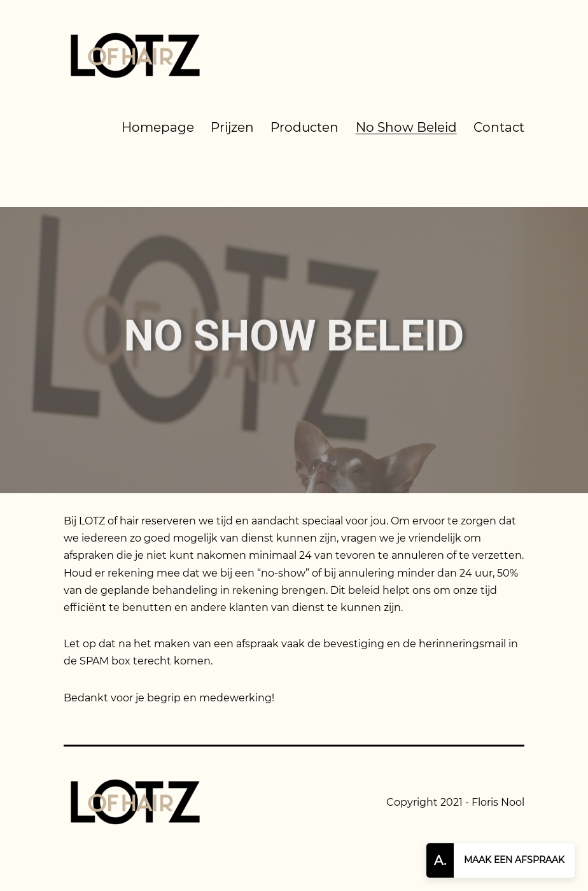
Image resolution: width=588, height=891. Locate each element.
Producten (304, 127)
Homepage (158, 127)
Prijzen (232, 127)
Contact (499, 127)
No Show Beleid (406, 127)
